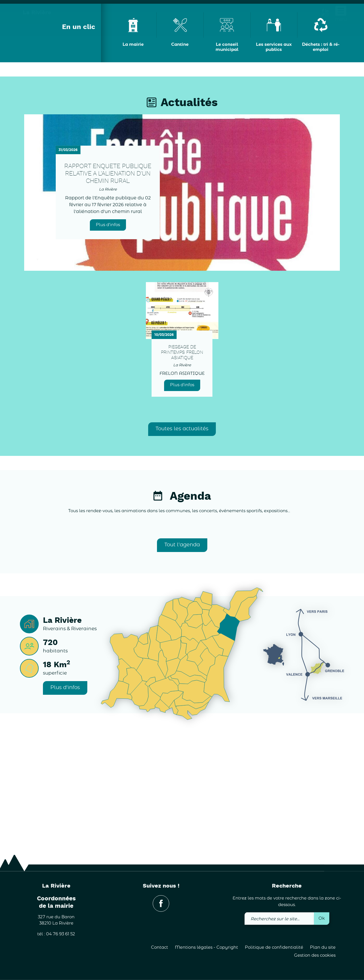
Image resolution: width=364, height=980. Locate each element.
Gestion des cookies (315, 955)
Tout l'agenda (182, 658)
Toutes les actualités (182, 542)
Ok (322, 918)
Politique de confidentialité (274, 947)
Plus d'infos (108, 338)
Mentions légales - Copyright (206, 947)
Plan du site (323, 947)
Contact (160, 947)
